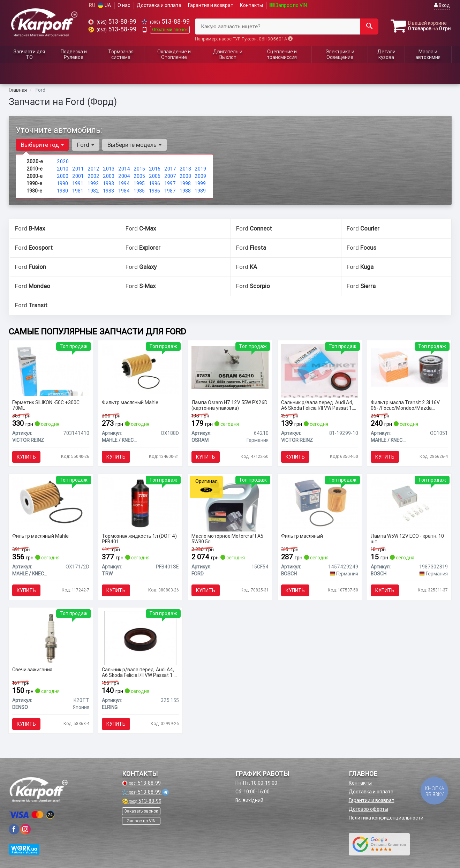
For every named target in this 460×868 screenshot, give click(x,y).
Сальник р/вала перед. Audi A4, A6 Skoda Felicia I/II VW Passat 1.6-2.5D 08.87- (319, 405)
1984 (124, 191)
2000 (63, 176)
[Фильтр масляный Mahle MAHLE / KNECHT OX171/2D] (51, 503)
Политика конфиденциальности (386, 818)
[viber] (14, 829)
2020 (63, 161)
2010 (63, 169)
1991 (78, 183)
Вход (442, 5)
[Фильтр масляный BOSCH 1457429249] (320, 503)
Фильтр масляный (302, 536)
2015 (139, 169)
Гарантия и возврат (211, 5)
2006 (155, 176)
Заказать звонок (141, 811)
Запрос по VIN (288, 5)
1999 (200, 183)
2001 (78, 176)
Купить (26, 457)
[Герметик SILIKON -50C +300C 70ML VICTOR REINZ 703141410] (51, 369)
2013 (109, 169)
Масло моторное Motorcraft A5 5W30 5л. (227, 539)
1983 (108, 191)
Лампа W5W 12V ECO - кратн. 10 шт (407, 539)
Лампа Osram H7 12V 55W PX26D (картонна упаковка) (229, 405)
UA (104, 5)
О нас (124, 5)
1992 (93, 183)
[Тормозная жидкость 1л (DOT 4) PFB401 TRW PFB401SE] (140, 503)
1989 (200, 191)
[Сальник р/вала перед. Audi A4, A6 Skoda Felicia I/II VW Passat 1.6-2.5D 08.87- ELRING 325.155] (140, 637)
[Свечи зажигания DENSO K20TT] (51, 637)
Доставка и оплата (159, 5)
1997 (170, 183)
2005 (139, 176)
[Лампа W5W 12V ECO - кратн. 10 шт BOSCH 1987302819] (409, 503)
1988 (185, 191)
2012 (93, 169)
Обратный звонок (170, 29)
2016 (155, 169)
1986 (154, 191)
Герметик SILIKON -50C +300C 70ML (46, 405)
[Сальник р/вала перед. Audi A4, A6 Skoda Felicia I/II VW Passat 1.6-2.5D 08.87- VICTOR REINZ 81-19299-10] (320, 370)
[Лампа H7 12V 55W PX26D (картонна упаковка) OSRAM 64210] (230, 367)
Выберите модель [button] (134, 145)
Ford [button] (86, 145)
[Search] (369, 27)
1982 (93, 191)
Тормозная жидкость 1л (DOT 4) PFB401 (139, 539)
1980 (62, 191)
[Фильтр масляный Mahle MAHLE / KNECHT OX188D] (140, 369)
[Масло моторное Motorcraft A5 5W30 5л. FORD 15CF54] (230, 504)
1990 (62, 183)
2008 (185, 176)
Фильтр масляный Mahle (130, 403)
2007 (170, 176)
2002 (93, 176)
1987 (170, 191)
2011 (78, 169)
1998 (185, 183)
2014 (124, 169)
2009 (200, 176)
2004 (124, 176)
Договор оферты (368, 809)
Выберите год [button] (42, 145)
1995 (139, 183)
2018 (185, 169)
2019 (200, 169)
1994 (124, 183)
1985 (139, 191)
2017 (170, 169)
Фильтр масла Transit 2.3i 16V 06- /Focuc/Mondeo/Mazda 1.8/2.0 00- (405, 405)
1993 (108, 183)
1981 (78, 191)
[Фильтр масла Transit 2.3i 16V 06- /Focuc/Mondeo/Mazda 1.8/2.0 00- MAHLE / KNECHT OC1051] (409, 367)
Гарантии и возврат (372, 800)
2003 (109, 176)
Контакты (251, 5)
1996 (154, 183)
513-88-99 (112, 21)
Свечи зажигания (32, 670)
